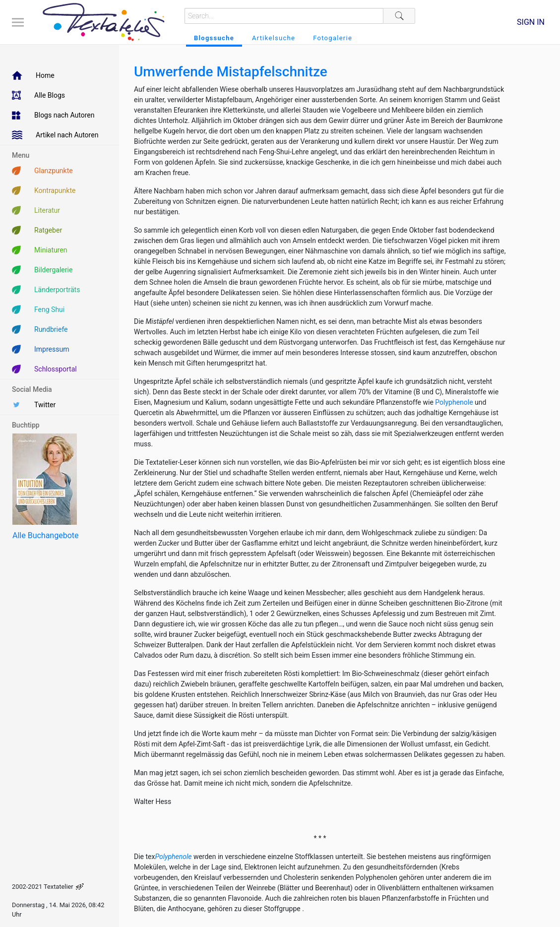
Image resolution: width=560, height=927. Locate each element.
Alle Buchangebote (45, 535)
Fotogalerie (333, 38)
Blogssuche (214, 38)
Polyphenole (454, 402)
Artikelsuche (274, 38)
